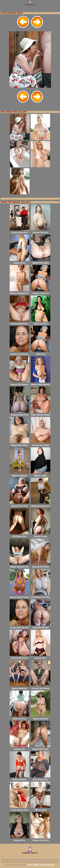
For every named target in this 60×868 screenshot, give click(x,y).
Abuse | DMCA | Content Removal (41, 865)
